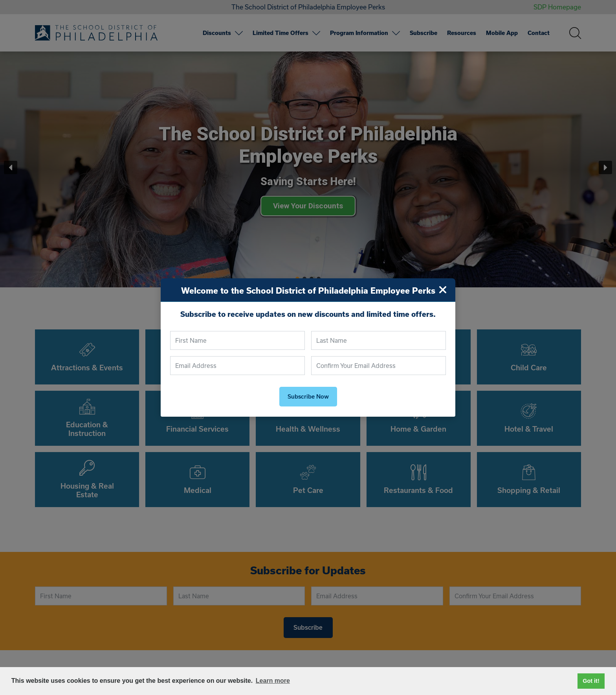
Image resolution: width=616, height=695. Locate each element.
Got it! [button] (591, 681)
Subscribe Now (308, 397)
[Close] (443, 290)
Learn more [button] (273, 681)
